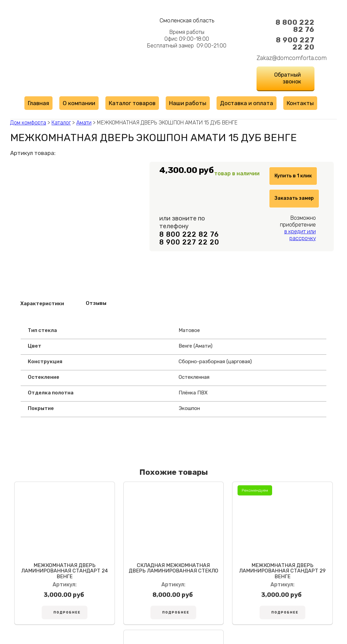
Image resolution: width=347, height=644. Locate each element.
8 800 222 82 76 (295, 26)
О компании (79, 103)
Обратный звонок (288, 78)
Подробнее (54, 617)
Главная (38, 103)
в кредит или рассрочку (300, 252)
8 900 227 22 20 (295, 43)
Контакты (300, 103)
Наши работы (188, 103)
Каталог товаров (132, 103)
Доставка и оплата (247, 103)
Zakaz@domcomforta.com (285, 58)
